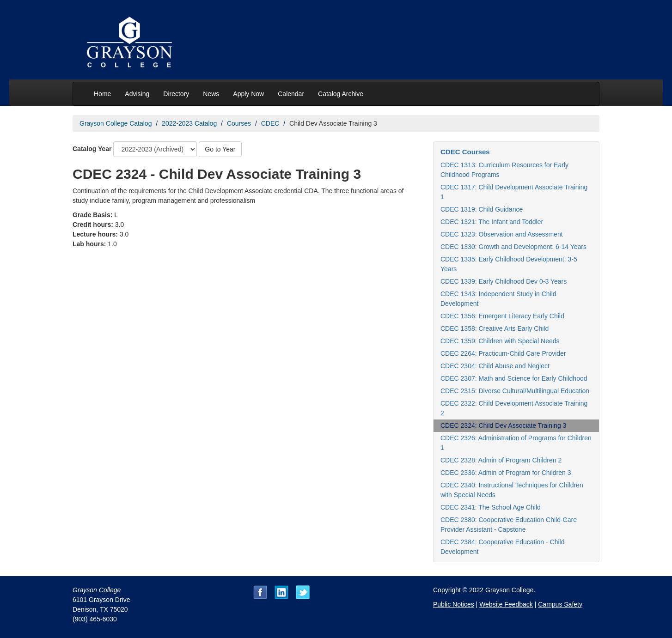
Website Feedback (506, 604)
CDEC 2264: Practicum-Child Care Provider (503, 353)
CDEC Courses (465, 152)
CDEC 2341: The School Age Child (491, 507)
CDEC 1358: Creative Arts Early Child (495, 328)
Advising (137, 94)
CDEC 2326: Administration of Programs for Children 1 (516, 443)
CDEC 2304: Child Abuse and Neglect (495, 366)
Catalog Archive (341, 94)
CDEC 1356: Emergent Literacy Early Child (502, 316)
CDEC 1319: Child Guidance (482, 209)
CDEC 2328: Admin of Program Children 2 (501, 460)
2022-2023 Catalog (189, 123)
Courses (239, 123)
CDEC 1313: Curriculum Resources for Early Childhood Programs (504, 170)
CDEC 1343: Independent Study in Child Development (498, 299)
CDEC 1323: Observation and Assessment (502, 234)
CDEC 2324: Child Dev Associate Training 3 (503, 425)
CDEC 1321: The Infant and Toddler (492, 222)
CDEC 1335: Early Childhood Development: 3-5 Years (509, 264)
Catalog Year (92, 149)
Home (102, 94)
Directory (176, 94)
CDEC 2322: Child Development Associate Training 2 (514, 408)
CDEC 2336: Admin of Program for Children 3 (506, 473)
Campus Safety (560, 604)
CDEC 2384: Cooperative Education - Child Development (502, 547)
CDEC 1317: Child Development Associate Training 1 (514, 192)
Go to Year (220, 149)
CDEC (270, 123)
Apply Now (248, 94)
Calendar (291, 94)
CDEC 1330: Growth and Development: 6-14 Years (513, 247)
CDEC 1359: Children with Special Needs (500, 341)
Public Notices (454, 604)
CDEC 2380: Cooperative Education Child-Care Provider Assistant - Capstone (509, 525)
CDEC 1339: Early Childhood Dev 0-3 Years (504, 281)
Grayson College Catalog (116, 123)
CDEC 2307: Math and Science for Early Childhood (514, 378)
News (211, 94)
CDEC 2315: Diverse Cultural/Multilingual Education (515, 391)
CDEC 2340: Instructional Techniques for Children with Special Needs (512, 490)
